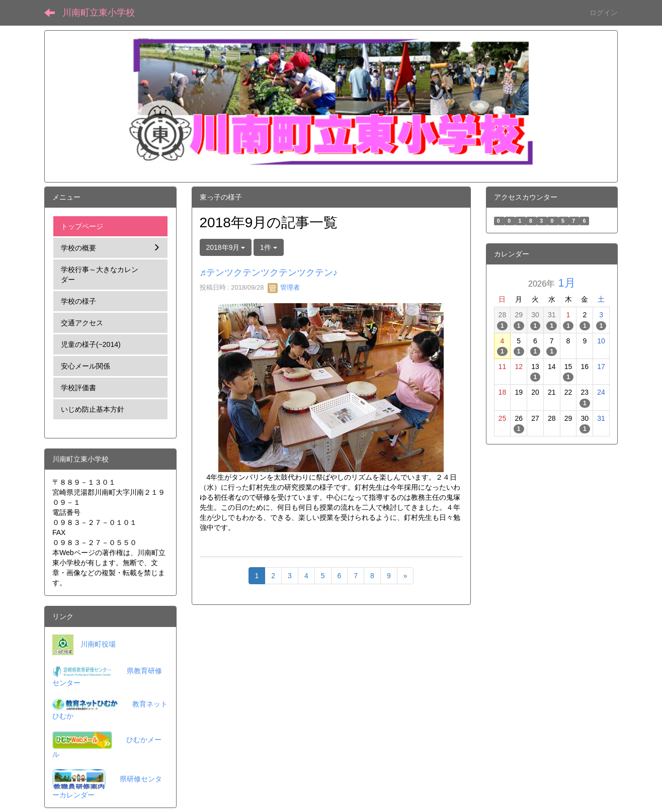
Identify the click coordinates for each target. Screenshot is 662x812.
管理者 (284, 287)
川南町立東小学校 (99, 13)
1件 (269, 247)
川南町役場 (98, 644)
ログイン (604, 13)
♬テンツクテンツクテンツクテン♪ (269, 273)
